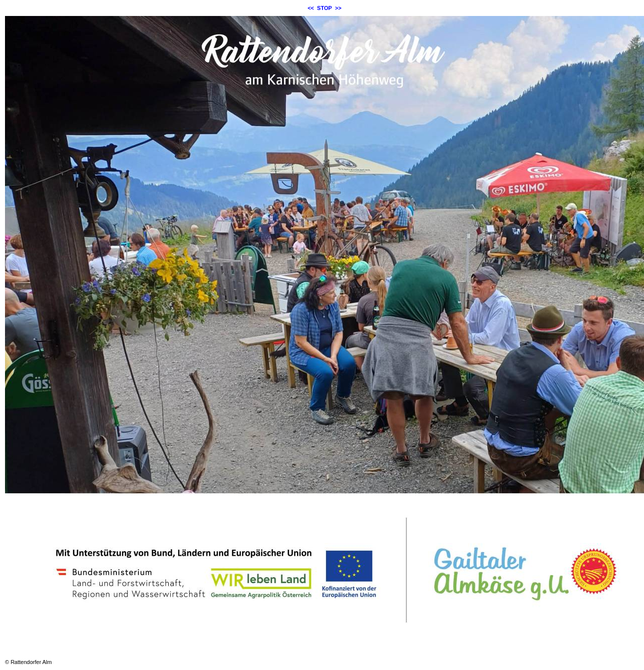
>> (338, 8)
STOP (324, 8)
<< (311, 8)
